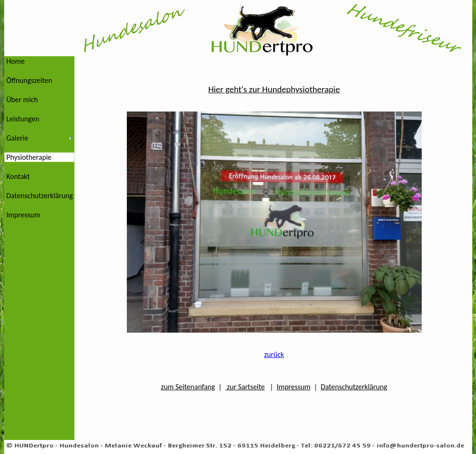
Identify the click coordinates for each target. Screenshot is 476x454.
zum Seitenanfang (188, 387)
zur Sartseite (245, 387)
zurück (274, 354)
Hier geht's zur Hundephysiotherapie (274, 89)
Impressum (293, 387)
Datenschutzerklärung (354, 387)
